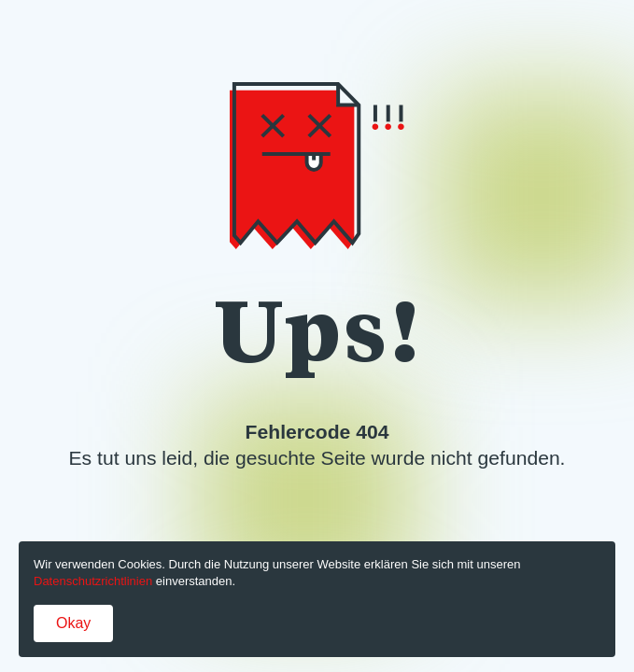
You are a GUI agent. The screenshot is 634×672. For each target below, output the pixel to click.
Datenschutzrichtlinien (93, 581)
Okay (73, 623)
